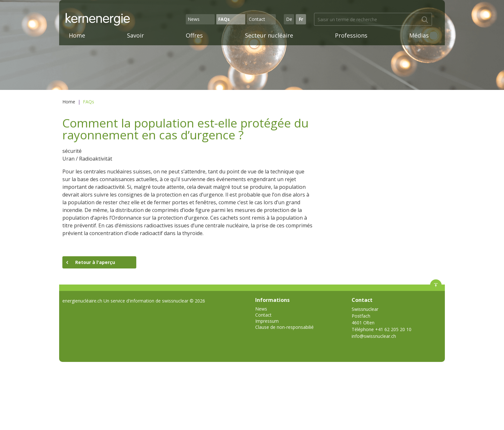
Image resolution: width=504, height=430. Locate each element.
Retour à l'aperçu (95, 262)
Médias (419, 35)
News (194, 19)
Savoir (135, 35)
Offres (194, 35)
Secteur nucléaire (269, 35)
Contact (257, 19)
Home (77, 35)
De (289, 19)
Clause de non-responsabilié (284, 327)
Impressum (267, 321)
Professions (351, 35)
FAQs (224, 19)
